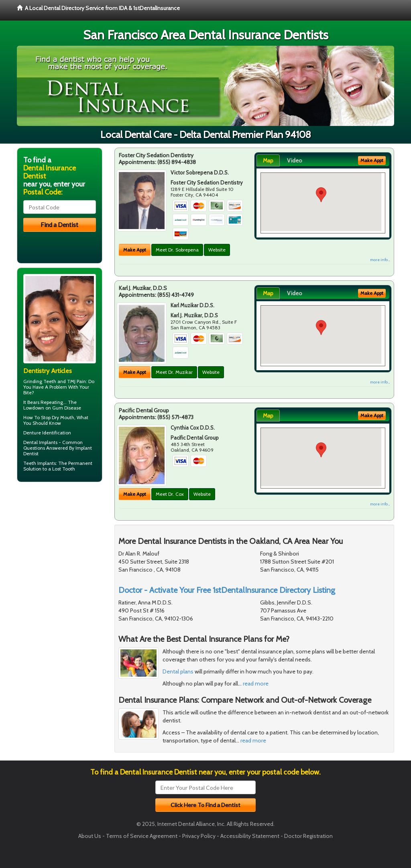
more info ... (380, 260)
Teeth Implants (40, 463)
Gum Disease (67, 408)
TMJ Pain (76, 381)
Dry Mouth (63, 417)
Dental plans (178, 671)
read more (256, 683)
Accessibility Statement (250, 836)
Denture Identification (47, 433)
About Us (90, 836)
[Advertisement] (58, 550)
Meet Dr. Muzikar (174, 372)
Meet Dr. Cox (170, 494)
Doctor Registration (308, 836)
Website (217, 250)
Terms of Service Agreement (142, 836)
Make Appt (135, 250)
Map (268, 160)
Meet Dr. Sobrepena (177, 250)
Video (295, 160)
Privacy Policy (199, 836)
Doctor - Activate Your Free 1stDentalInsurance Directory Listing (227, 590)
